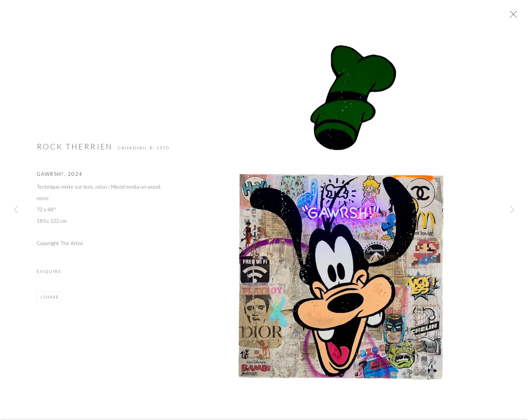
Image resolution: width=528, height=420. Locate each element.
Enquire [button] (49, 275)
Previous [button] (16, 210)
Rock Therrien (75, 151)
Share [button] (51, 301)
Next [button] (512, 210)
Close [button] (515, 16)
